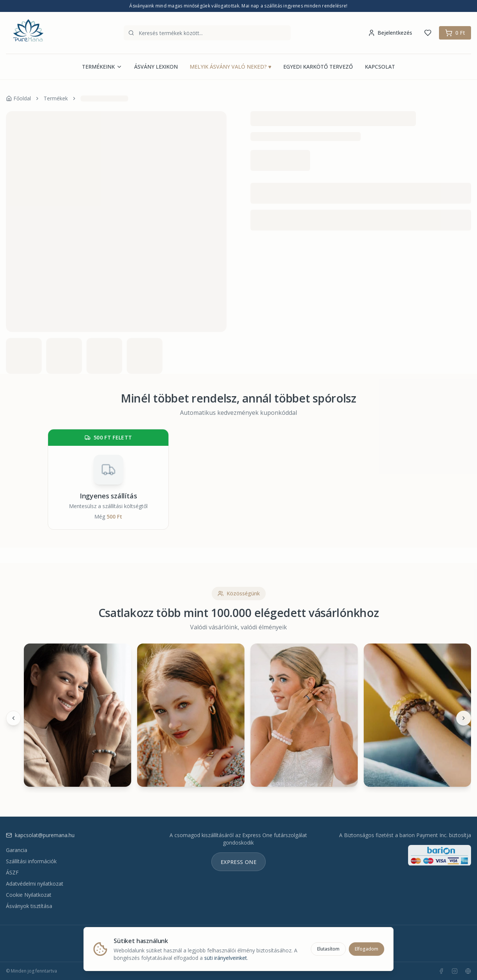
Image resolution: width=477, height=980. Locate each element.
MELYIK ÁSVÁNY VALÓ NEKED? (230, 67)
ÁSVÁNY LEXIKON (156, 67)
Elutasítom (328, 949)
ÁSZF (12, 872)
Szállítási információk (31, 861)
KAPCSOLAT (380, 67)
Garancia (17, 850)
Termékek (56, 98)
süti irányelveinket (226, 958)
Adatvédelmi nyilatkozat (35, 884)
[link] (104, 98)
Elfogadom (367, 949)
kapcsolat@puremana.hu (40, 835)
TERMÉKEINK (102, 67)
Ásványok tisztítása (29, 906)
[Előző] (13, 718)
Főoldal (18, 98)
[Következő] (464, 718)
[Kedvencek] (428, 33)
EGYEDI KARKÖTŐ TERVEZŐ (318, 67)
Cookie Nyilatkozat (29, 895)
